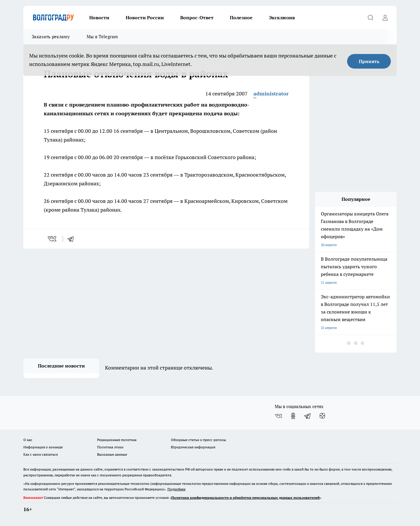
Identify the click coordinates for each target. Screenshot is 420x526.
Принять (369, 61)
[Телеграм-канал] (308, 416)
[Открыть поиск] (370, 18)
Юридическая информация (193, 447)
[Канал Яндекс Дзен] (322, 416)
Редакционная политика (117, 440)
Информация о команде (43, 447)
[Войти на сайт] (385, 18)
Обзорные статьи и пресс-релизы (198, 440)
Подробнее (176, 489)
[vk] (53, 239)
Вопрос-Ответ (197, 18)
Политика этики (110, 447)
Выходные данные (112, 454)
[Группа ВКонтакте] (279, 416)
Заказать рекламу (51, 37)
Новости (99, 18)
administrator (271, 94)
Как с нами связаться (41, 454)
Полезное (241, 18)
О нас (28, 440)
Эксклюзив (282, 18)
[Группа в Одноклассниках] (293, 416)
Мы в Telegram (102, 37)
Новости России (145, 18)
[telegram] (73, 239)
